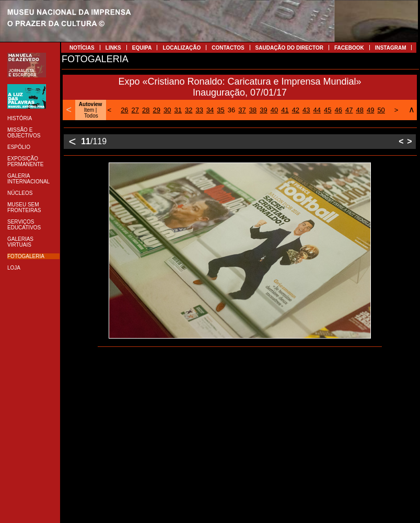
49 (370, 110)
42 (296, 110)
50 (381, 110)
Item (89, 110)
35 (220, 110)
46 (339, 110)
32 (189, 110)
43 (306, 110)
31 (178, 110)
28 (146, 110)
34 (210, 110)
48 (359, 110)
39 (263, 110)
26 (124, 110)
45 (328, 110)
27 (135, 110)
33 (199, 110)
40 (274, 110)
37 (242, 110)
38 (253, 110)
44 (317, 110)
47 (349, 110)
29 (157, 110)
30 (167, 110)
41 (285, 110)
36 (231, 110)
